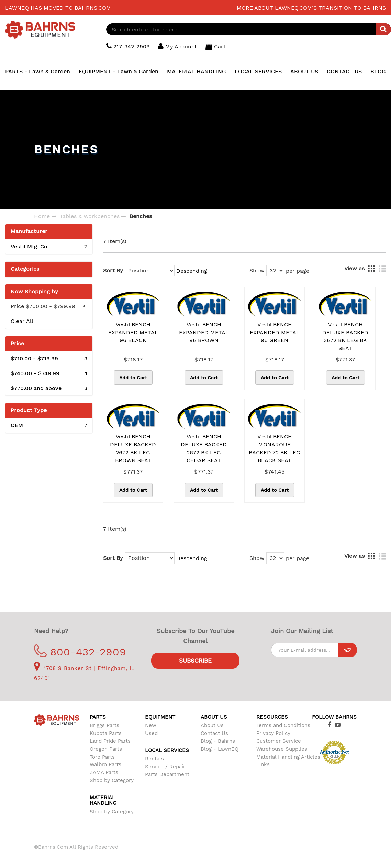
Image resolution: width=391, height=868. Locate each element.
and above (49, 388)
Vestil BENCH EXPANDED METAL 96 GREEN (275, 332)
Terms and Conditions (283, 725)
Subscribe (195, 661)
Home (42, 216)
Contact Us (214, 733)
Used (151, 733)
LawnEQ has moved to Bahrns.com (58, 8)
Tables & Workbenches (90, 216)
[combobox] (249, 29)
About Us (212, 725)
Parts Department (167, 774)
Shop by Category (112, 780)
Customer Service (279, 741)
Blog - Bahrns (218, 741)
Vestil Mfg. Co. (49, 247)
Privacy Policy (273, 733)
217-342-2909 (128, 46)
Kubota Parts (106, 733)
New (151, 725)
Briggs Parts (104, 725)
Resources (272, 717)
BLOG (378, 71)
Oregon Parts (106, 749)
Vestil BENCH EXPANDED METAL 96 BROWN (204, 332)
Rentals (154, 759)
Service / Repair (165, 767)
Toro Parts (102, 757)
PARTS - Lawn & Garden (38, 71)
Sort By (113, 270)
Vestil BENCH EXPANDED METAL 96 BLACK (133, 332)
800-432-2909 (80, 652)
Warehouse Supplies (282, 749)
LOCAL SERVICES (258, 71)
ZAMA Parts (104, 772)
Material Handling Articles (288, 757)
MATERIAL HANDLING (197, 71)
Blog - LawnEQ (220, 749)
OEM (49, 426)
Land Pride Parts (110, 741)
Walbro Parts (105, 764)
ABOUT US (304, 71)
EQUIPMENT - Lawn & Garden (119, 71)
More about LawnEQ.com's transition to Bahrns (311, 8)
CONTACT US (344, 71)
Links (263, 764)
